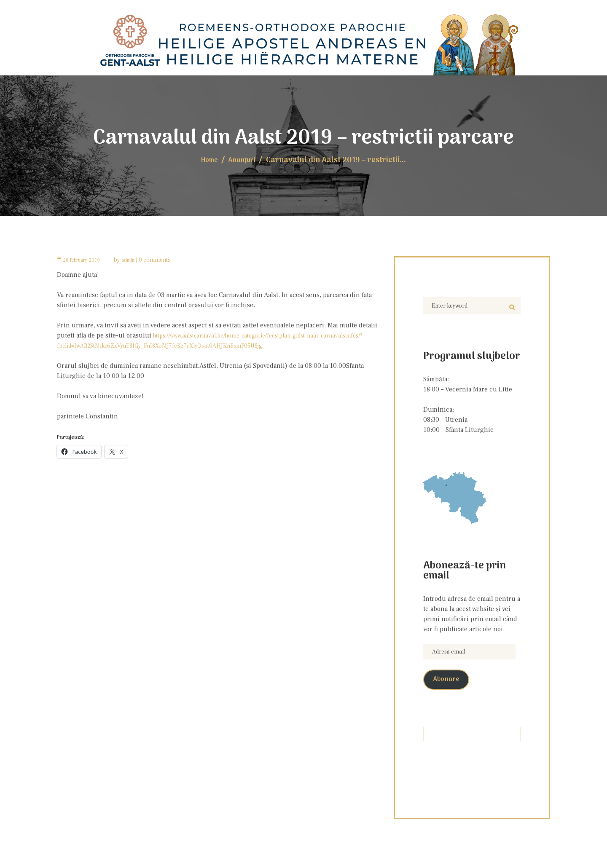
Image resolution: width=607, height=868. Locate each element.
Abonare (451, 687)
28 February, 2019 (87, 259)
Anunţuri (244, 159)
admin (140, 259)
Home (207, 159)
